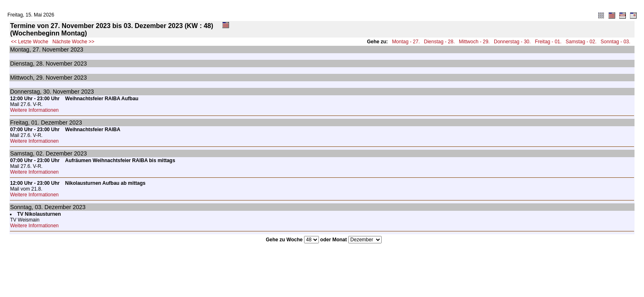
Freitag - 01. (548, 42)
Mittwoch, (22, 78)
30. (47, 92)
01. (35, 123)
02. (40, 153)
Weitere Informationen (34, 110)
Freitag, (20, 123)
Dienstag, (22, 64)
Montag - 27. (406, 42)
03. (39, 207)
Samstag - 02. (581, 42)
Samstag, (22, 153)
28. (40, 64)
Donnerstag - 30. (512, 42)
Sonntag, (21, 207)
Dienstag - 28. (440, 42)
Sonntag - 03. (616, 42)
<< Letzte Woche (29, 42)
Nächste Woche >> (73, 42)
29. (40, 78)
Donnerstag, (26, 92)
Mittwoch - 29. (474, 42)
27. (37, 49)
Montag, (20, 49)
